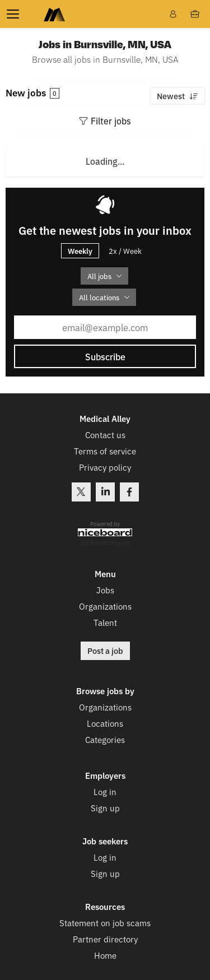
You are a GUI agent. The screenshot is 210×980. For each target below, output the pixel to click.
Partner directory (105, 939)
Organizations (105, 606)
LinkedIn (105, 492)
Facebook (129, 492)
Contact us (105, 435)
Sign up (105, 808)
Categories (105, 739)
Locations (105, 723)
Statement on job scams (105, 923)
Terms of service (105, 451)
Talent (105, 622)
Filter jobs (111, 120)
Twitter (81, 492)
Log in (105, 791)
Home (105, 955)
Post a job (105, 651)
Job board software (105, 543)
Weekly (80, 250)
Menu (15, 14)
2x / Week (125, 251)
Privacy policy (105, 467)
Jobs (105, 590)
